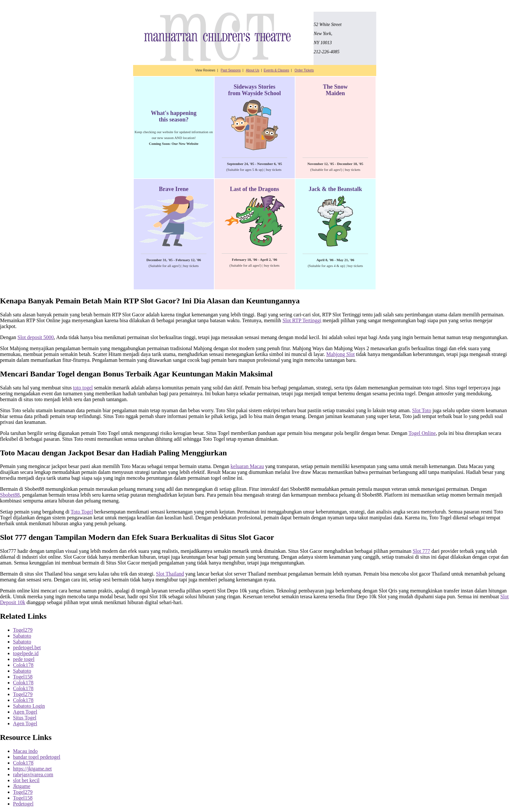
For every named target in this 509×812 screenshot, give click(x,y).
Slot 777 (421, 551)
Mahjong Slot (341, 354)
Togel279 (23, 630)
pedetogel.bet (27, 647)
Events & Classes (276, 70)
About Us (253, 70)
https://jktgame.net (32, 769)
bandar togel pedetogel (37, 757)
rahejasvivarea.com (33, 774)
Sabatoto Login (29, 706)
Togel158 (23, 677)
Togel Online (422, 433)
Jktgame (22, 786)
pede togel (24, 659)
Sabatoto (22, 636)
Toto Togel (82, 512)
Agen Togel (25, 712)
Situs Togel (25, 718)
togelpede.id (26, 653)
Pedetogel (23, 804)
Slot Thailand (170, 574)
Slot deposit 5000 (36, 337)
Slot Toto (422, 410)
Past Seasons (231, 70)
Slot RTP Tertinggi (302, 320)
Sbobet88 (10, 495)
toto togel (83, 388)
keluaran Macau (247, 466)
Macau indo (25, 751)
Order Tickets (304, 70)
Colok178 (23, 665)
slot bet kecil (26, 780)
